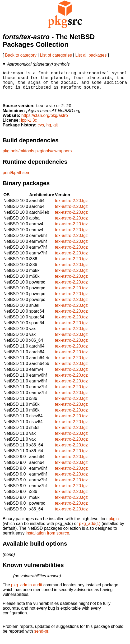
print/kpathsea (16, 179)
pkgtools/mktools (18, 157)
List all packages (91, 55)
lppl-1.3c (29, 126)
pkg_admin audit (27, 591)
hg (49, 131)
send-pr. (42, 637)
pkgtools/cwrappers (54, 157)
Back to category (21, 55)
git (56, 131)
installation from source (47, 539)
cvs (41, 131)
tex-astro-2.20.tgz (71, 207)
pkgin (114, 525)
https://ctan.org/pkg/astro (45, 122)
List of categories (56, 55)
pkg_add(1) (90, 530)
